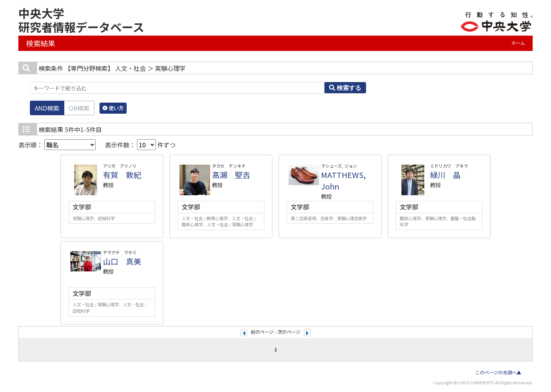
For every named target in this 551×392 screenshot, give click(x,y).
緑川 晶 (445, 175)
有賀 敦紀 (122, 175)
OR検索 (79, 108)
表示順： (57, 145)
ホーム (518, 43)
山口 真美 (122, 261)
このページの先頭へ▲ (498, 372)
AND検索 (47, 108)
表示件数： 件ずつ (140, 145)
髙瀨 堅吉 (231, 175)
